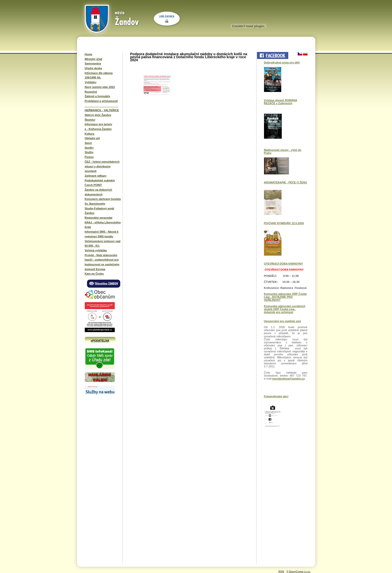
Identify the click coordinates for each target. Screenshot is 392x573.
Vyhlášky (91, 82)
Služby (89, 152)
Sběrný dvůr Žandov (98, 115)
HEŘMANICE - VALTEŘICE (102, 110)
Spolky (89, 148)
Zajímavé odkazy (96, 176)
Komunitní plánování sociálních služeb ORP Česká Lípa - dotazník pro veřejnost (285, 309)
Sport (88, 143)
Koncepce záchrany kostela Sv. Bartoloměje (103, 201)
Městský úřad (93, 59)
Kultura (90, 134)
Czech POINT (93, 185)
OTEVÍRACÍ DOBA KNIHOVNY (283, 264)
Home (89, 54)
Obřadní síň (92, 138)
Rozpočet (91, 92)
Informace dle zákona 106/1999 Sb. (99, 75)
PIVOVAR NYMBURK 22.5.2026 (284, 223)
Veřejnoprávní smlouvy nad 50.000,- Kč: (103, 244)
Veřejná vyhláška (96, 250)
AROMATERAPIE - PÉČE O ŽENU (286, 182)
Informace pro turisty (98, 124)
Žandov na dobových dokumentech (98, 192)
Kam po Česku (94, 274)
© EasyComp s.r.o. (299, 572)
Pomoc (89, 157)
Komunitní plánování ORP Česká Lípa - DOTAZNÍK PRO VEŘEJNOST (285, 297)
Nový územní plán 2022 (100, 87)
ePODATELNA (100, 341)
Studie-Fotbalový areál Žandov (99, 211)
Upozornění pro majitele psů (282, 321)
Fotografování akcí (276, 396)
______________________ (102, 106)
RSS (281, 572)
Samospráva (93, 63)
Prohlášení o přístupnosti (101, 101)
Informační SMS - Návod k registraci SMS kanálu (102, 234)
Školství (90, 120)
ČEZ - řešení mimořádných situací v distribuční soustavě (102, 166)
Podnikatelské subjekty (100, 180)
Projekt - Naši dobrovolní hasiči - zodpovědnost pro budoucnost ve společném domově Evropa (102, 262)
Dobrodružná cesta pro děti (282, 62)
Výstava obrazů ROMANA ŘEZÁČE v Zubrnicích (281, 102)
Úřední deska (93, 68)
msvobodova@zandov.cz (288, 379)
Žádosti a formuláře (97, 96)
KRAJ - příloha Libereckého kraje (103, 225)
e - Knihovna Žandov (98, 129)
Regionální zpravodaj (99, 218)
